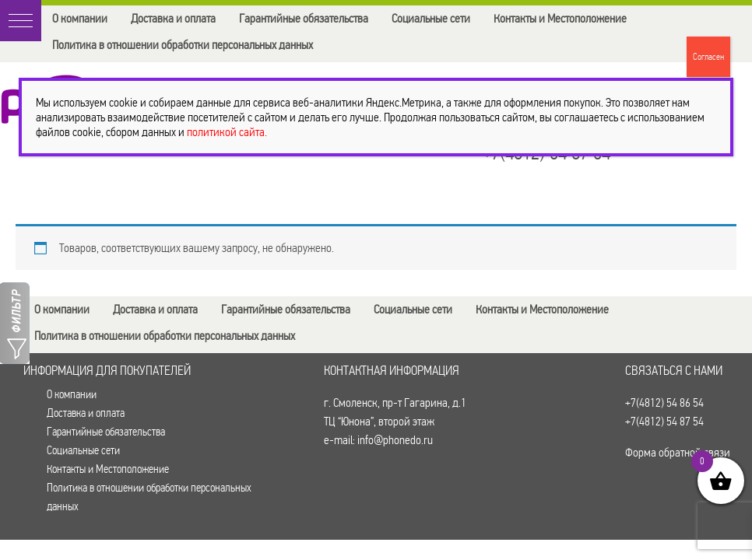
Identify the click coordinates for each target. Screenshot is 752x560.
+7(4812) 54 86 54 (664, 402)
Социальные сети (431, 18)
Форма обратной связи (678, 452)
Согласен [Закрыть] (708, 57)
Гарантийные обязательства (304, 18)
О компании (80, 18)
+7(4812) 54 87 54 (664, 421)
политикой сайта (226, 132)
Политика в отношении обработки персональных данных (183, 45)
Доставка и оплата (173, 18)
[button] (21, 21)
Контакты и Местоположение (560, 18)
